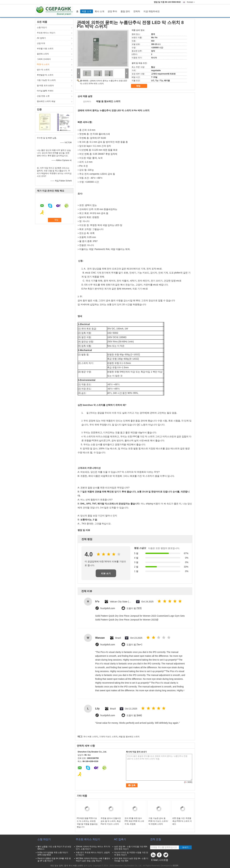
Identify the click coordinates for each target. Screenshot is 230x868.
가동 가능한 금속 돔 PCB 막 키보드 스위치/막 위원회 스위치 (158, 821)
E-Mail (154, 860)
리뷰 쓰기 (106, 573)
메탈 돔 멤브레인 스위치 (129, 737)
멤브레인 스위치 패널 (46, 101)
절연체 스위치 (43, 54)
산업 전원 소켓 (43, 96)
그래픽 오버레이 (44, 59)
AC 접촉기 (41, 38)
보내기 (185, 847)
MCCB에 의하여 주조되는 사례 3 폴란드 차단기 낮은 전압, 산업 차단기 (93, 860)
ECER (176, 866)
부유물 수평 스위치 (45, 49)
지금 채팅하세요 (152, 11)
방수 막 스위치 (43, 70)
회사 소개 (100, 11)
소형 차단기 (42, 27)
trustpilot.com (108, 608)
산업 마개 (41, 43)
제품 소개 (87, 11)
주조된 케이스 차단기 (46, 33)
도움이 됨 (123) (134, 608)
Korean (191, 2)
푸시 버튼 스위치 (91, 737)
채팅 (141, 86)
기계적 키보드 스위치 (108, 737)
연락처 (137, 11)
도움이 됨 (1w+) (134, 645)
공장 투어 (112, 11)
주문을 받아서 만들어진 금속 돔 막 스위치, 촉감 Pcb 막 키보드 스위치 (111, 821)
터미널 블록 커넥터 (45, 91)
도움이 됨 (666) (134, 715)
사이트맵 (164, 860)
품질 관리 (125, 11)
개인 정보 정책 (56, 866)
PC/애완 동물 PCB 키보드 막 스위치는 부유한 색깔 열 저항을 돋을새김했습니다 (87, 823)
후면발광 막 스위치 (45, 75)
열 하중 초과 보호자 (45, 86)
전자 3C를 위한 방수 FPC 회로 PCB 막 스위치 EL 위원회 (134, 821)
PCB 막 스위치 (43, 64)
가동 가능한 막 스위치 (46, 80)
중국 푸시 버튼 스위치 (74, 866)
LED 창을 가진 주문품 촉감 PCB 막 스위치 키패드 (182, 821)
